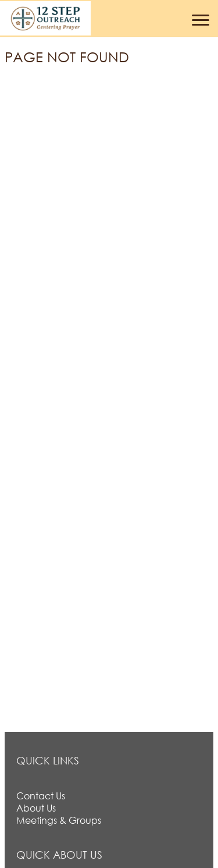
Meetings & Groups (59, 820)
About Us (36, 808)
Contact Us (41, 796)
